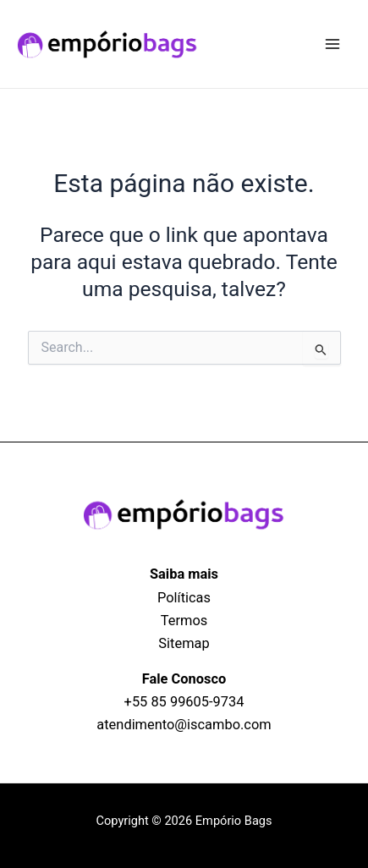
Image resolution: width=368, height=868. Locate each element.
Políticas (184, 598)
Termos (184, 621)
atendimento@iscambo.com (184, 725)
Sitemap (184, 643)
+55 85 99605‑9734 (184, 702)
